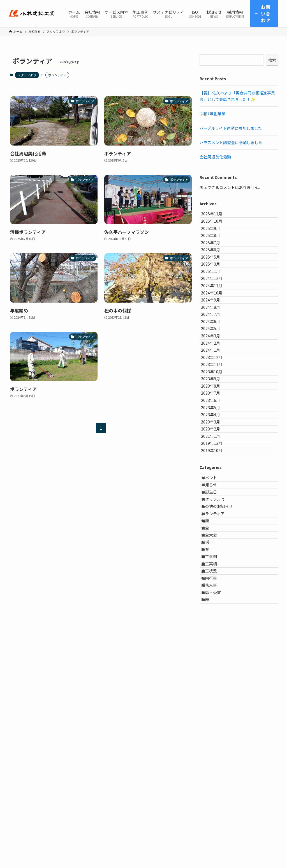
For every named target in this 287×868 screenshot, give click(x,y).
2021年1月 (215, 578)
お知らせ (214, 644)
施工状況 (214, 784)
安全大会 (214, 726)
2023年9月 (215, 484)
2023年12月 (216, 449)
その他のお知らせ (222, 679)
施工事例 (214, 761)
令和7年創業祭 (212, 114)
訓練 (210, 831)
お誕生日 (214, 656)
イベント (214, 633)
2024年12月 (216, 321)
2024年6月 (215, 391)
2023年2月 (215, 566)
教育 (210, 749)
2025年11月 (216, 216)
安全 (210, 714)
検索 (272, 60)
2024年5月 (215, 403)
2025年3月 (215, 298)
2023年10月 (216, 473)
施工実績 (214, 773)
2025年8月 (215, 251)
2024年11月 (216, 333)
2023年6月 (215, 519)
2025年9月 (215, 240)
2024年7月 (215, 379)
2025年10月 (216, 228)
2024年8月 (215, 368)
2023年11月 (216, 461)
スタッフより (27, 75)
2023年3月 (215, 554)
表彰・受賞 (216, 819)
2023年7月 (215, 508)
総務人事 (214, 808)
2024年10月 (216, 344)
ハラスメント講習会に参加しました (231, 142)
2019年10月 (216, 601)
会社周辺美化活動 (215, 157)
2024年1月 (215, 438)
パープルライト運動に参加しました (231, 128)
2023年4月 (215, 543)
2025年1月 (215, 309)
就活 (210, 738)
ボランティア (218, 691)
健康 (210, 703)
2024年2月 (215, 426)
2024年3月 (215, 414)
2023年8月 (215, 496)
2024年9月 (215, 356)
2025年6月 (215, 274)
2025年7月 (215, 263)
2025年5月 (215, 286)
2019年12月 (216, 589)
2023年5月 (215, 531)
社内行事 (214, 796)
